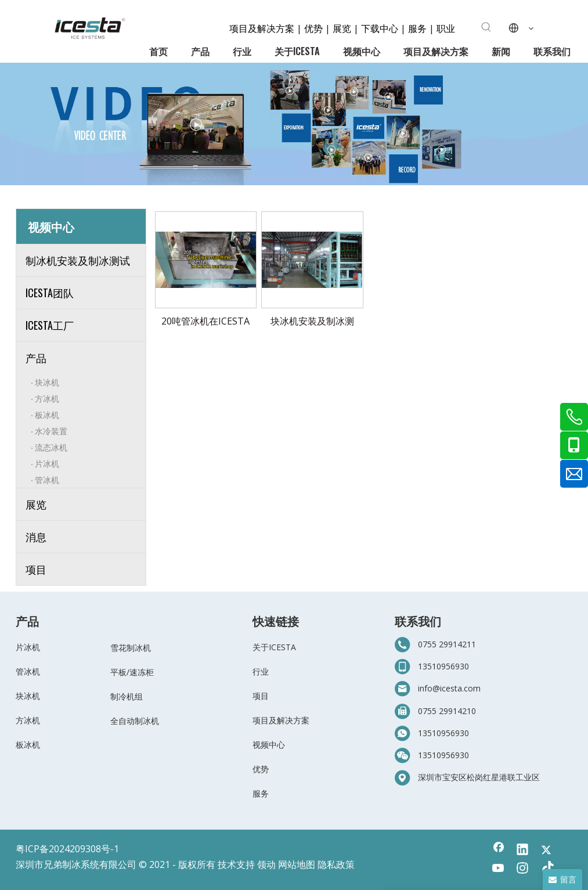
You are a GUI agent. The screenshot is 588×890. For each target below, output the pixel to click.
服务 (419, 28)
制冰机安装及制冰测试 (78, 260)
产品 (36, 358)
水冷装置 (51, 430)
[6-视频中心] (294, 124)
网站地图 (297, 864)
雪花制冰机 (131, 648)
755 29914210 (449, 711)
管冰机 (47, 479)
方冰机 (47, 398)
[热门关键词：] (486, 27)
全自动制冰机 (135, 721)
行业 (261, 671)
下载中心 (380, 28)
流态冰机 (51, 447)
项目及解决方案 (263, 28)
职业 (446, 28)
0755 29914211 (447, 644)
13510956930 (443, 666)
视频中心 (269, 745)
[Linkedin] (522, 851)
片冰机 (47, 463)
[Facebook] (499, 851)
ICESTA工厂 (50, 325)
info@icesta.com (449, 688)
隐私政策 (336, 864)
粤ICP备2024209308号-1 (67, 849)
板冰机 (47, 414)
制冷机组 (127, 696)
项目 (36, 569)
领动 (266, 864)
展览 (342, 28)
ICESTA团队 (50, 293)
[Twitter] (546, 851)
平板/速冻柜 (132, 672)
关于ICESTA (274, 647)
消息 (36, 536)
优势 (313, 28)
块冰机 (47, 382)
